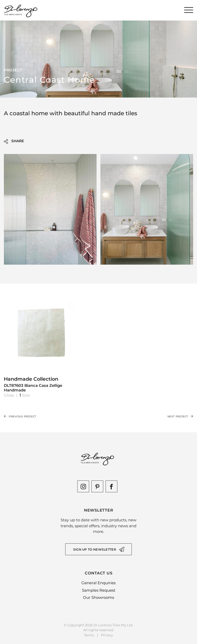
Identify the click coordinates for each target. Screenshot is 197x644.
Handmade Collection (42, 384)
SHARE (14, 141)
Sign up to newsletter (95, 549)
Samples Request (99, 590)
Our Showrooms (98, 597)
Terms (89, 635)
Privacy (107, 635)
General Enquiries (98, 583)
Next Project (180, 416)
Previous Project (20, 416)
